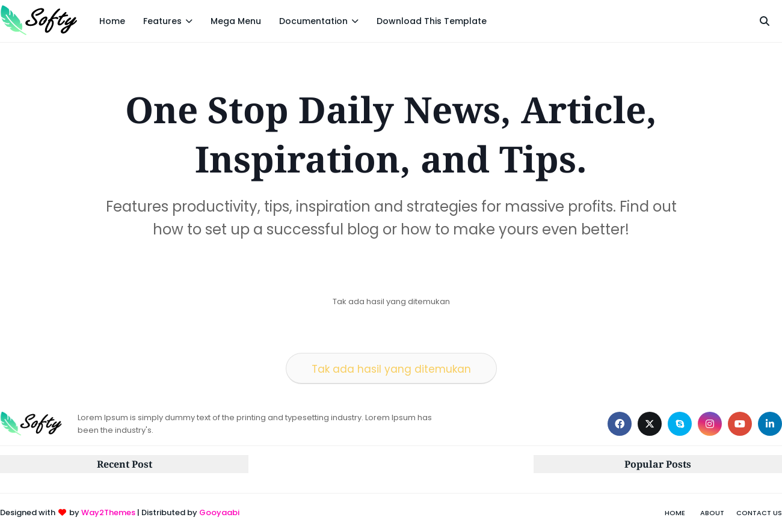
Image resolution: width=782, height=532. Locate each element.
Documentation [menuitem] (313, 21)
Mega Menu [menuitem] (236, 21)
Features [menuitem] (162, 21)
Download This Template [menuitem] (432, 21)
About (712, 513)
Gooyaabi (219, 512)
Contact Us (759, 513)
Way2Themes (108, 512)
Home (675, 513)
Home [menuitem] (112, 21)
